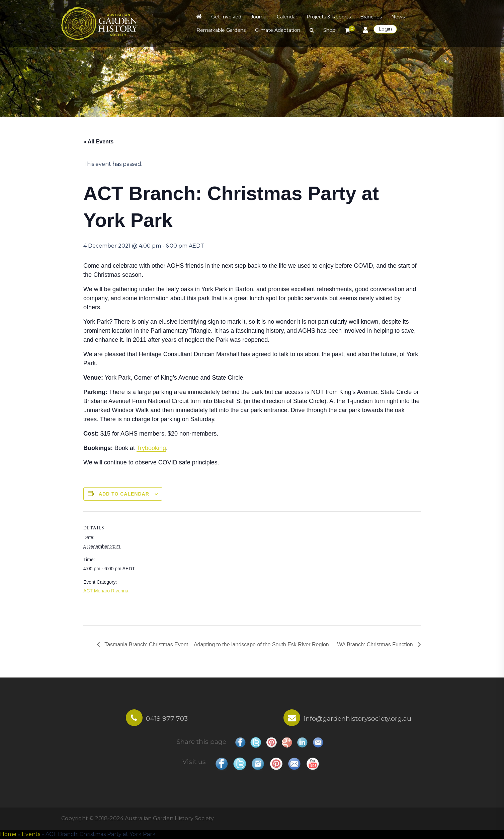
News (398, 17)
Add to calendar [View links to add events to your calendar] (124, 494)
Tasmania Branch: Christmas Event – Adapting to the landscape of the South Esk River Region (216, 644)
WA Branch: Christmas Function (376, 644)
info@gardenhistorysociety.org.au (357, 718)
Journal (259, 17)
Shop (329, 30)
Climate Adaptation (278, 30)
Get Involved (226, 17)
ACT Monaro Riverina (106, 591)
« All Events (98, 142)
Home (8, 834)
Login (385, 29)
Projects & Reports (329, 17)
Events (31, 834)
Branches (371, 17)
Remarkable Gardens (221, 30)
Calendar (287, 17)
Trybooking (151, 448)
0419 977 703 (167, 718)
